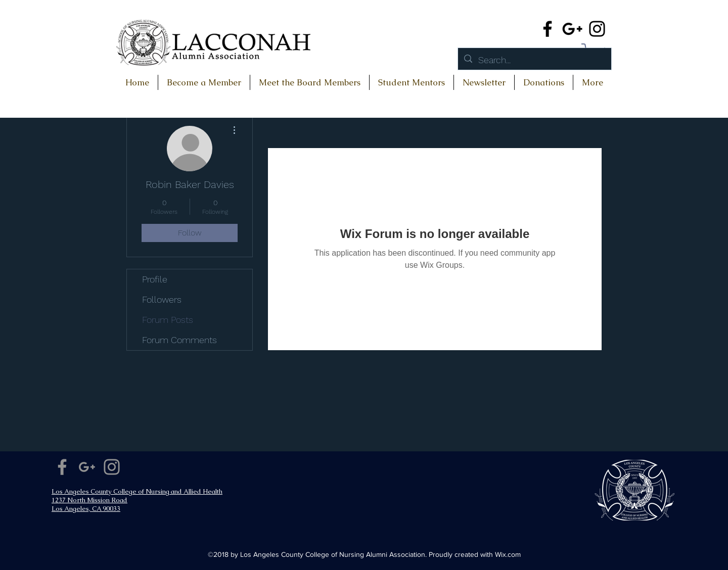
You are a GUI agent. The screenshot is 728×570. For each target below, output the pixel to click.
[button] (544, 82)
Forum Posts (168, 320)
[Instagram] (597, 29)
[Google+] (572, 29)
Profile (155, 279)
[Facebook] (548, 29)
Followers (162, 299)
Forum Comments (179, 340)
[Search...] (534, 60)
